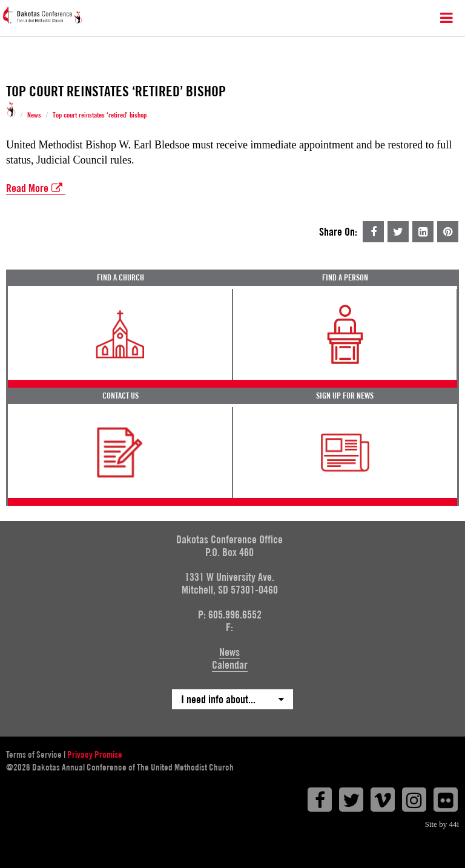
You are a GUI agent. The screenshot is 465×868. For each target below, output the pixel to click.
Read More (36, 188)
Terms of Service (34, 755)
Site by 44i (442, 824)
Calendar (230, 665)
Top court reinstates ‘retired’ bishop (100, 115)
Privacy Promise (95, 755)
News (34, 115)
